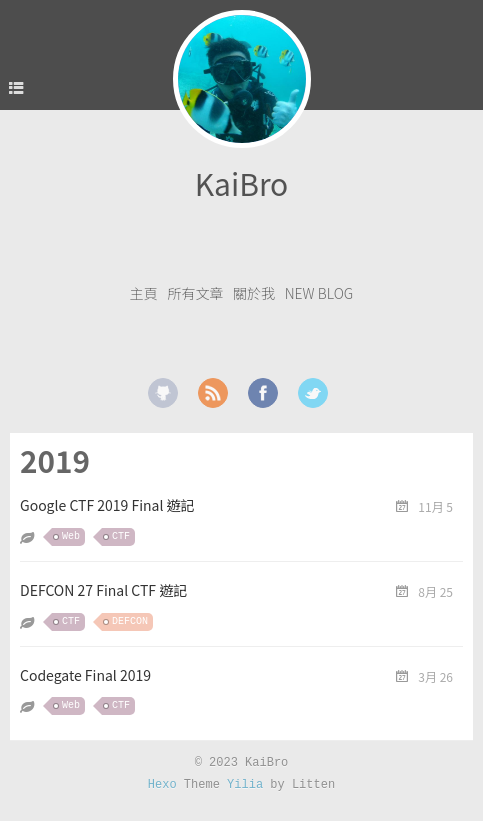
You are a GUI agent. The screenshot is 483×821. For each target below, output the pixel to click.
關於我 (254, 293)
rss (213, 393)
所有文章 (195, 293)
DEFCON (130, 621)
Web (71, 536)
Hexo (162, 785)
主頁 (144, 293)
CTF (121, 536)
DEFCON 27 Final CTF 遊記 (103, 590)
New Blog (319, 293)
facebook (263, 393)
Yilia (245, 785)
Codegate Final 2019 (85, 675)
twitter (313, 393)
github (163, 393)
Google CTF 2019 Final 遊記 (107, 505)
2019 (55, 460)
